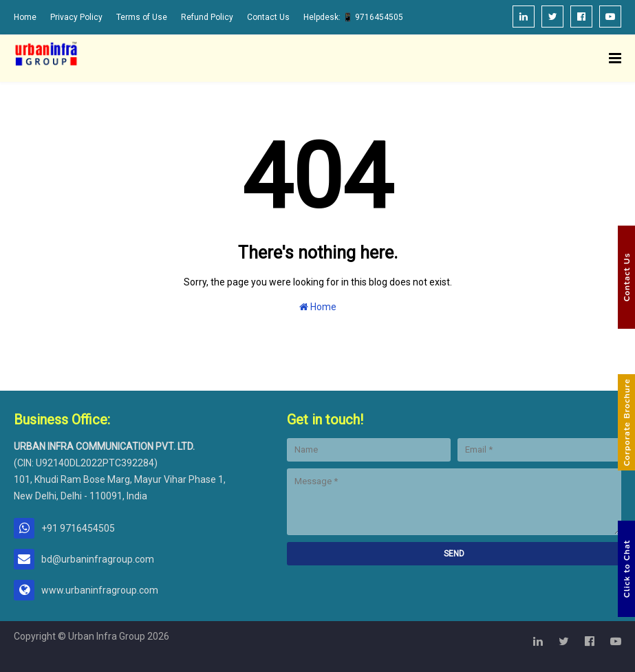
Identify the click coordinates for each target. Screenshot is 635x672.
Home (25, 17)
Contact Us (268, 17)
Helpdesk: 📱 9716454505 (353, 17)
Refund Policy (207, 17)
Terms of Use (142, 17)
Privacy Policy (76, 17)
